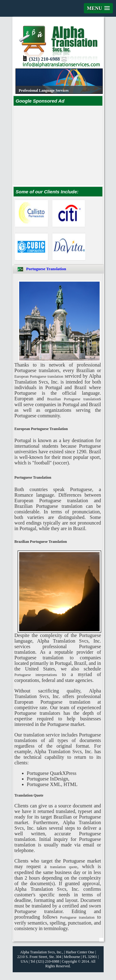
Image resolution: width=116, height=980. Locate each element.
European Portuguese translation (39, 376)
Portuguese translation (77, 917)
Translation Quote (29, 795)
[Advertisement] (65, 144)
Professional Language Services (44, 90)
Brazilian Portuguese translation (73, 399)
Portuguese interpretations (36, 675)
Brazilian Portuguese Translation (41, 542)
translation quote (64, 867)
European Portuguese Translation (41, 429)
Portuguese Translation (46, 269)
